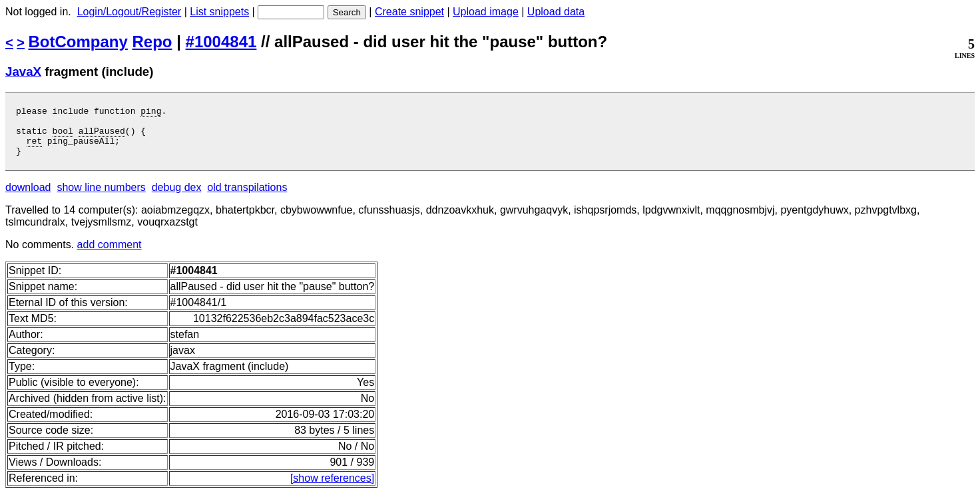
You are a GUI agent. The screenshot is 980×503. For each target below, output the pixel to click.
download (28, 197)
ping (151, 112)
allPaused (102, 136)
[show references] (332, 488)
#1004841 (221, 42)
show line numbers (101, 197)
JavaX (23, 72)
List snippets (219, 12)
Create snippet (409, 12)
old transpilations (247, 197)
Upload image (486, 12)
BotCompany (78, 42)
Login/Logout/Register (129, 12)
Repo (152, 42)
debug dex (177, 197)
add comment (110, 254)
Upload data (556, 12)
